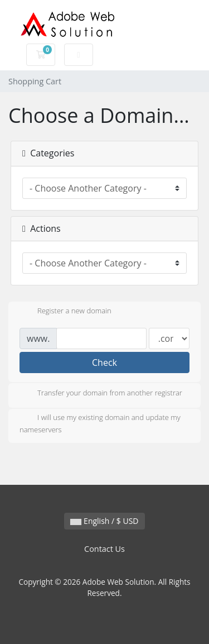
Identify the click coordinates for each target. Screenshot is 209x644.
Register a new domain (65, 312)
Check (104, 362)
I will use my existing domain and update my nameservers (100, 423)
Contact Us (104, 549)
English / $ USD (104, 521)
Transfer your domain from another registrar (101, 394)
